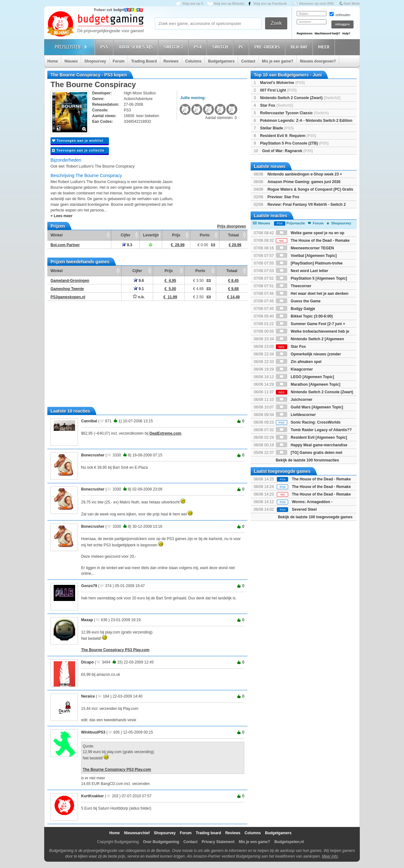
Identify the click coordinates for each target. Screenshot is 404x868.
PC (242, 47)
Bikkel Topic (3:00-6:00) (304, 316)
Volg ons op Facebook (270, 4)
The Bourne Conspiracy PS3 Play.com (115, 650)
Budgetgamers (221, 61)
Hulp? (346, 33)
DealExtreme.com (165, 433)
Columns (193, 61)
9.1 (139, 289)
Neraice (88, 696)
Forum (119, 61)
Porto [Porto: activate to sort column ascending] (205, 235)
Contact (248, 61)
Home (53, 61)
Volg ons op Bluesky (229, 4)
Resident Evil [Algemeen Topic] (312, 437)
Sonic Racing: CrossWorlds (308, 422)
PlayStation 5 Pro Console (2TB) (294, 143)
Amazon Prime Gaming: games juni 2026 (304, 182)
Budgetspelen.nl (289, 842)
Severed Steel (304, 509)
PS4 (199, 47)
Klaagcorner (294, 369)
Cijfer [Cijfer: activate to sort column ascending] (125, 235)
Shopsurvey (95, 61)
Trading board (208, 833)
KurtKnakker (92, 796)
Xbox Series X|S (137, 47)
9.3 (127, 245)
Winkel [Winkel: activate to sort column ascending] (57, 235)
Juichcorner (294, 400)
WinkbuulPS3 (93, 732)
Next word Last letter (302, 271)
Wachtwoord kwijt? (327, 33)
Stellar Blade (277, 128)
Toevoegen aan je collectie (78, 150)
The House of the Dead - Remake (313, 241)
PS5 (105, 47)
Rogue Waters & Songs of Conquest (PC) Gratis (310, 189)
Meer (325, 47)
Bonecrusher (93, 455)
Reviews (171, 61)
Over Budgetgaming (161, 842)
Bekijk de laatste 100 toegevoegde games (315, 517)
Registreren (305, 33)
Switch (221, 47)
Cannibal (89, 421)
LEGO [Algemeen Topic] (305, 377)
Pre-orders (268, 47)
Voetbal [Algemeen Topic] (306, 256)
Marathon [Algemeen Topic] (308, 384)
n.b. (139, 297)
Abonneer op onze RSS (316, 4)
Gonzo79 (89, 586)
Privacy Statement (218, 842)
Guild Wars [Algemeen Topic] (309, 407)
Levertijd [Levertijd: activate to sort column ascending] (151, 235)
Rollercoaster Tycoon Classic (294, 113)
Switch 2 (174, 47)
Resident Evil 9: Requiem (288, 136)
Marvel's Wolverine (282, 83)
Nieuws (71, 61)
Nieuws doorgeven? (318, 61)
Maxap (87, 620)
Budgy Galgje (296, 309)
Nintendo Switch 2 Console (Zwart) (300, 98)
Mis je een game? (278, 61)
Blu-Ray (300, 47)
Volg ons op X (193, 4)
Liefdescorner (296, 415)
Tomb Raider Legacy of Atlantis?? (314, 430)
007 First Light (278, 90)
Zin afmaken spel (299, 362)
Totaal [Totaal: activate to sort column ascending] (233, 235)
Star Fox (277, 105)
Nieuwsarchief (137, 833)
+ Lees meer (62, 216)
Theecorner (294, 286)
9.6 (139, 281)
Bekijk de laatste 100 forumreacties (307, 460)
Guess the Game (298, 301)
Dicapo (87, 662)
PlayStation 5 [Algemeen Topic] (312, 278)
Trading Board (144, 61)
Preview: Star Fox (283, 197)
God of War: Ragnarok (288, 151)
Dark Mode (352, 4)
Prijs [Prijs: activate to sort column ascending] (176, 235)
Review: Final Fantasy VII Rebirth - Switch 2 (306, 205)
